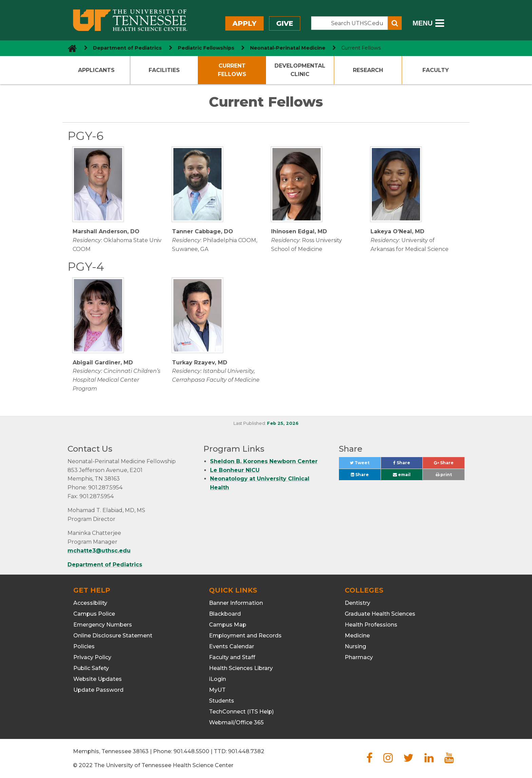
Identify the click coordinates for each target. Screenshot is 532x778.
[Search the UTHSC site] (349, 23)
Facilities (164, 70)
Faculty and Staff (232, 657)
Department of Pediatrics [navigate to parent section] (127, 48)
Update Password (98, 690)
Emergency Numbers (103, 625)
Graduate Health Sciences (380, 614)
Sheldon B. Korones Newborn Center (264, 461)
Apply (244, 23)
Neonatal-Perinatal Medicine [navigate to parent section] (288, 48)
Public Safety (91, 668)
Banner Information (236, 603)
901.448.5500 (191, 751)
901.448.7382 (246, 751)
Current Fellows (232, 70)
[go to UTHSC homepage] (70, 48)
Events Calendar (232, 646)
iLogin (217, 679)
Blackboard (225, 614)
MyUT (217, 690)
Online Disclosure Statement (113, 636)
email (402, 475)
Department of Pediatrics (105, 565)
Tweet (365, 464)
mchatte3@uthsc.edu (99, 551)
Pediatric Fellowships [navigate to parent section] (206, 48)
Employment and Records (245, 636)
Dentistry (357, 603)
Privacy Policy (92, 657)
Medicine (357, 636)
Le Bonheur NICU (235, 470)
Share (408, 464)
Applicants (96, 70)
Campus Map (228, 625)
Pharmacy (359, 657)
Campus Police (94, 614)
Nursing (355, 646)
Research (368, 70)
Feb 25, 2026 (283, 423)
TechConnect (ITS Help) (241, 712)
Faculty (436, 70)
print (444, 475)
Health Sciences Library (241, 668)
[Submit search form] (395, 23)
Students (222, 701)
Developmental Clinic (300, 70)
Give (285, 23)
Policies (84, 646)
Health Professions (371, 625)
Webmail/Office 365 (236, 722)
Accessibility (90, 603)
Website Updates (98, 679)
